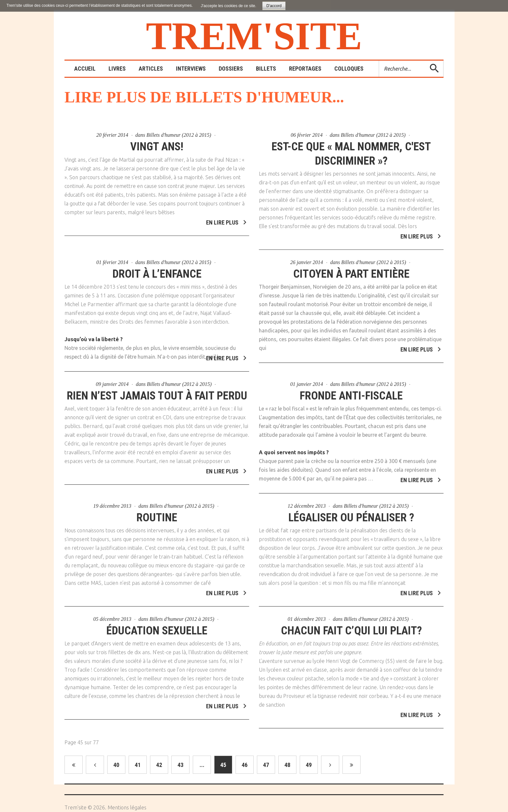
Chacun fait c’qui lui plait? (351, 627)
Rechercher (379, 61)
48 (287, 765)
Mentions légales (127, 807)
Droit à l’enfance (157, 270)
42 (159, 765)
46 (245, 765)
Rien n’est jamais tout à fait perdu (157, 392)
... (202, 765)
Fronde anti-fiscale (351, 392)
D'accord (274, 6)
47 (266, 765)
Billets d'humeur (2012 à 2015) (179, 135)
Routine (157, 514)
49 (309, 765)
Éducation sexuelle (157, 627)
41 (138, 765)
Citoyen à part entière (351, 270)
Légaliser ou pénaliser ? (351, 514)
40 (116, 765)
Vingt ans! (157, 147)
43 (180, 765)
